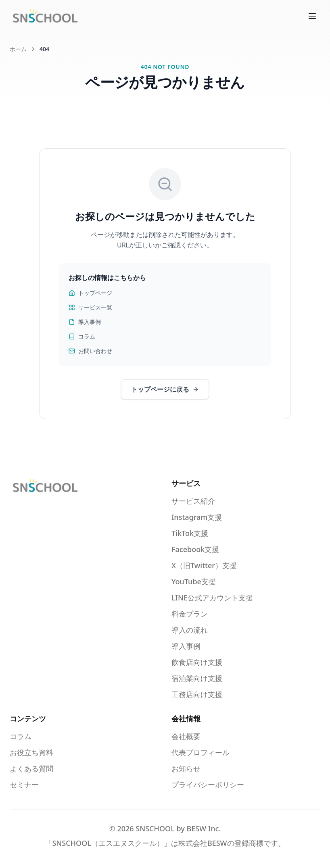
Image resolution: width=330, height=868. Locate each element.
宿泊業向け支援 (197, 678)
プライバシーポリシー (208, 785)
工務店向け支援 (197, 694)
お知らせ (186, 768)
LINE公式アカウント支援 (212, 598)
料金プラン (190, 614)
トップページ (90, 293)
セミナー (24, 785)
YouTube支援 (194, 581)
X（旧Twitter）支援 (204, 565)
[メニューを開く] (312, 16)
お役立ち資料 (31, 752)
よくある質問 (31, 768)
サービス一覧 (90, 307)
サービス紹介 (193, 501)
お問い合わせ (90, 351)
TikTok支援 (190, 533)
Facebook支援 (195, 549)
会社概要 (186, 736)
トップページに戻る (165, 389)
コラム (82, 336)
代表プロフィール (201, 752)
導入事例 (85, 322)
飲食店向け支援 (197, 662)
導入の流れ (190, 630)
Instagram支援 (197, 517)
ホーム (18, 49)
